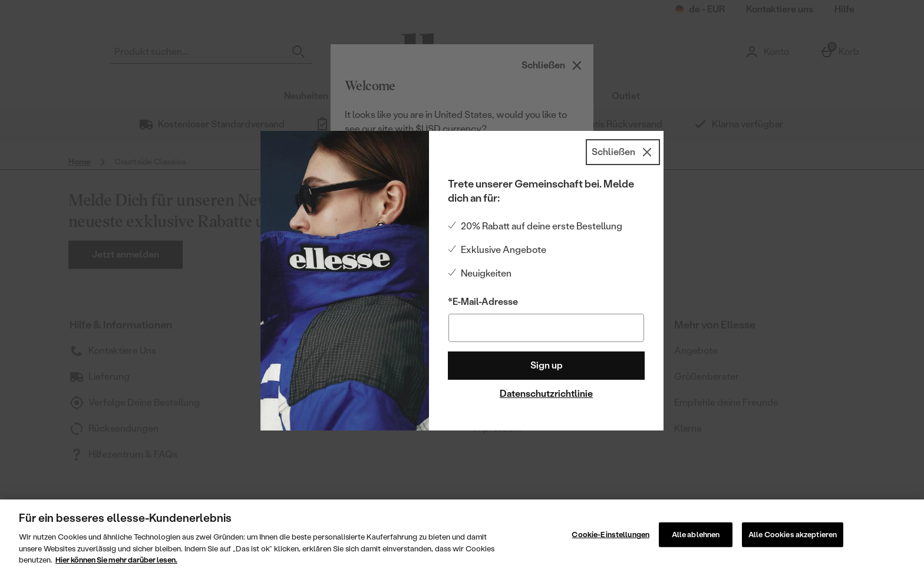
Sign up (547, 365)
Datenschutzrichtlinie (546, 394)
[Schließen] (623, 152)
